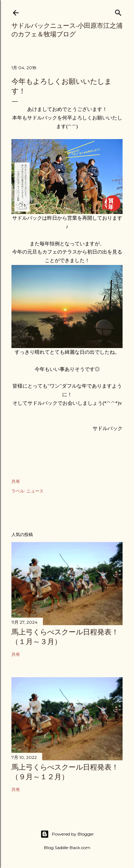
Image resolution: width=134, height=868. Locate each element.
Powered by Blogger (67, 834)
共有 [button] (16, 481)
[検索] (118, 11)
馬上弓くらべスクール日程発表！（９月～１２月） (65, 772)
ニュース (35, 491)
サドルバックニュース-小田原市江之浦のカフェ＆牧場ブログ (67, 30)
